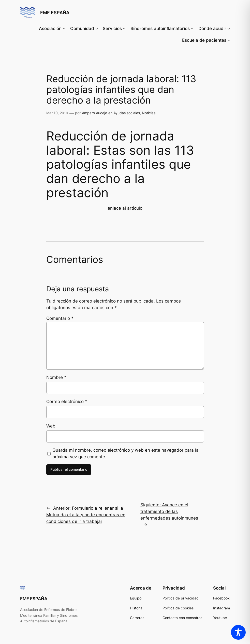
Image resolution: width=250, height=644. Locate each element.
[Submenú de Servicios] (124, 28)
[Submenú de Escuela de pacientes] (229, 40)
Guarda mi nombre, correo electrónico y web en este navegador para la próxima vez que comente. (126, 453)
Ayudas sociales (127, 113)
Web (51, 426)
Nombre (56, 377)
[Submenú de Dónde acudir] (229, 28)
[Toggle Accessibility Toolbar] (238, 632)
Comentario (60, 318)
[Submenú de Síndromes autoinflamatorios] (192, 28)
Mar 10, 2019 (57, 113)
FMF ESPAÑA (55, 13)
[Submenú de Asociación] (64, 28)
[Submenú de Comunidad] (97, 28)
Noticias (149, 113)
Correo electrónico (67, 402)
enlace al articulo (125, 208)
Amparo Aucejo (94, 113)
